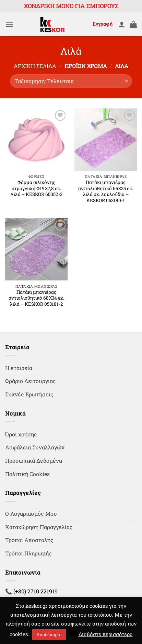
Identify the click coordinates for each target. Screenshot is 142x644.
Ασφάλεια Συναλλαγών (35, 447)
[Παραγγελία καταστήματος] (71, 81)
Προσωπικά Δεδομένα (34, 461)
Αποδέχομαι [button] (49, 634)
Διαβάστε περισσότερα (106, 634)
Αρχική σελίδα (35, 66)
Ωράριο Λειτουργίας (31, 381)
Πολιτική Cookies (27, 474)
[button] (9, 24)
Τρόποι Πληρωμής (28, 553)
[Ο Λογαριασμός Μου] (122, 24)
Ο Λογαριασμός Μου (31, 514)
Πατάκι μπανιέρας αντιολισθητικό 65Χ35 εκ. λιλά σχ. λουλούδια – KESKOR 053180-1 (106, 192)
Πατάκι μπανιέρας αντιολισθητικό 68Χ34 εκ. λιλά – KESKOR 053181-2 (36, 298)
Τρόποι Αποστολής (29, 540)
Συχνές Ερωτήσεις (29, 394)
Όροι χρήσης (21, 434)
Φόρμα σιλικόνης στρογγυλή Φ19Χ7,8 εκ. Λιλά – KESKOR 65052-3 (36, 188)
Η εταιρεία (19, 368)
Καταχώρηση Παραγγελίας (39, 527)
